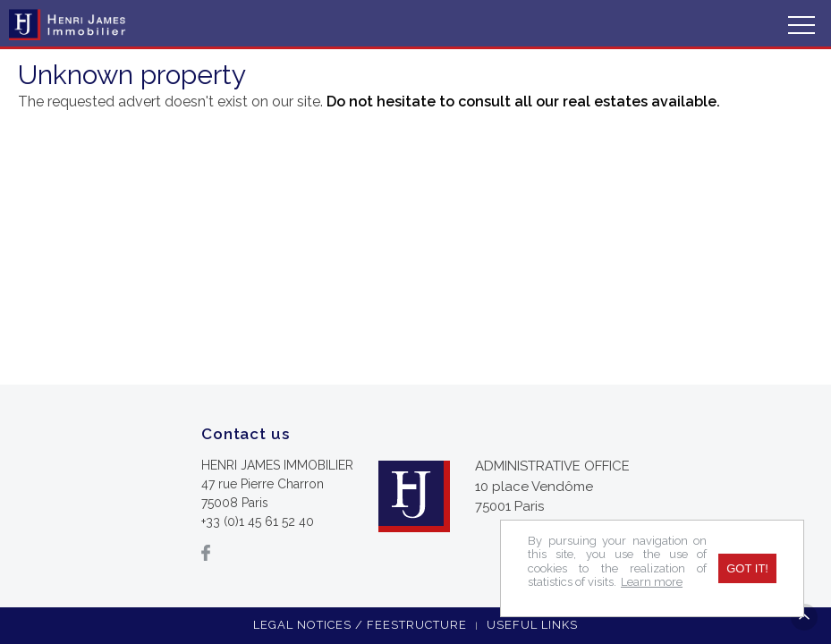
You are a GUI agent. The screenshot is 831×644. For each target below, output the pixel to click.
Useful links (532, 625)
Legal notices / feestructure (360, 625)
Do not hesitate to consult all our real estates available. (523, 102)
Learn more (652, 582)
